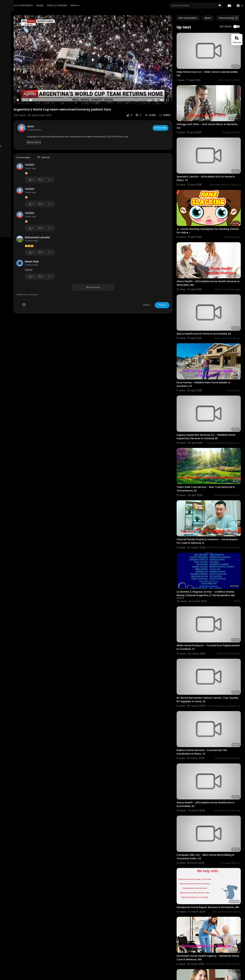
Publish (173, 291)
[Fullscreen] (178, 86)
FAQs (23, 128)
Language (25, 140)
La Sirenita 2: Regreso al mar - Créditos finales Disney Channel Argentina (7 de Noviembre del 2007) (212, 531)
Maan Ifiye (68, 247)
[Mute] (173, 86)
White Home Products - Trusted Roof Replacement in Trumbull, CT (210, 577)
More (117, 5)
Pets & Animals (99, 5)
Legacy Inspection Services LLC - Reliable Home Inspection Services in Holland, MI (213, 391)
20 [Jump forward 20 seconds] (167, 86)
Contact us (22, 136)
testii (67, 112)
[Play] (55, 86)
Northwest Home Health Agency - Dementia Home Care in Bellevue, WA (210, 854)
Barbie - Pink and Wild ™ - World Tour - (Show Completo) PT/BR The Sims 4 (212, 946)
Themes (237, 40)
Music (82, 5)
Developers (11, 140)
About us (9, 136)
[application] (117, 53)
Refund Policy (12, 128)
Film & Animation (64, 5)
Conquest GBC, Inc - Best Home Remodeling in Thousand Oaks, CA (209, 762)
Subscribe (171, 113)
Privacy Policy (28, 132)
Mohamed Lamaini (74, 223)
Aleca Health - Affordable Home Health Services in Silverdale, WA (212, 252)
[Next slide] (236, 18)
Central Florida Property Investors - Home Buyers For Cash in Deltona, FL (214, 483)
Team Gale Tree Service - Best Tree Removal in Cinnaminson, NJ (210, 437)
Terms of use (12, 132)
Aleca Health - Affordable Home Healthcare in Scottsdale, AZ (208, 715)
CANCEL (157, 291)
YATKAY (66, 151)
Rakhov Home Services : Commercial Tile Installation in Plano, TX (213, 669)
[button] (239, 6)
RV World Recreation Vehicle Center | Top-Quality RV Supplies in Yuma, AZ (214, 623)
